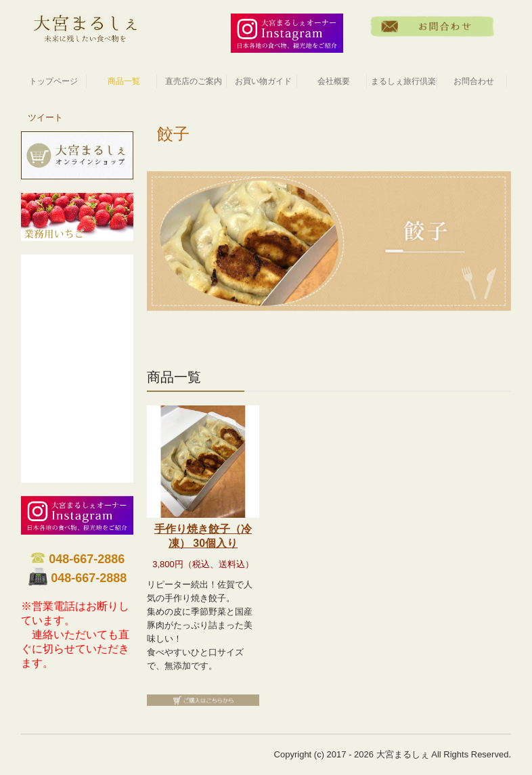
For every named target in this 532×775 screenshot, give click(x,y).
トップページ (53, 81)
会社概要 (334, 81)
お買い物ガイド (263, 81)
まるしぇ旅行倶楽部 (404, 81)
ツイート (45, 117)
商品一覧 (124, 81)
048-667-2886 (87, 559)
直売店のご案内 (194, 81)
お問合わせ (474, 81)
